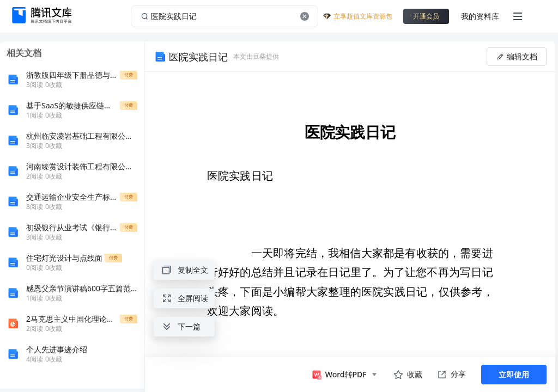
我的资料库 (480, 16)
